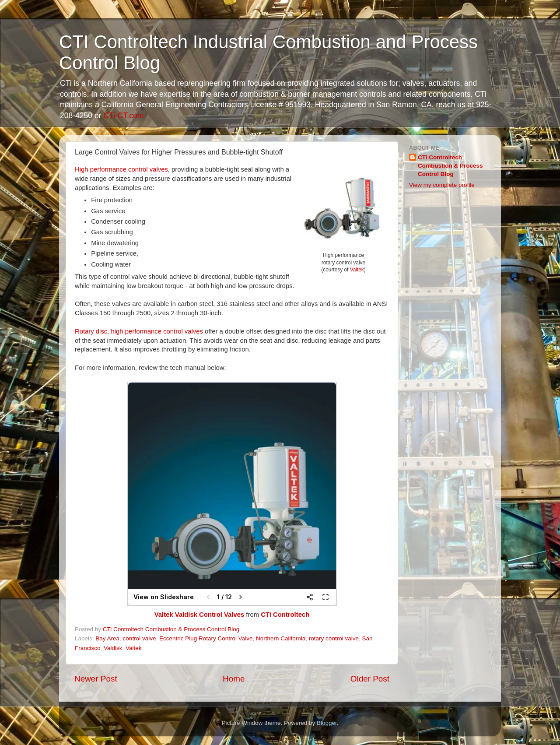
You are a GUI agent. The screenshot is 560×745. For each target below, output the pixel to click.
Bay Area (107, 638)
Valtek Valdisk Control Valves (199, 615)
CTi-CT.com (123, 116)
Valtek (357, 270)
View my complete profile (442, 185)
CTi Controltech (285, 615)
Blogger (327, 723)
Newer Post (96, 679)
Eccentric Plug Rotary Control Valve (206, 638)
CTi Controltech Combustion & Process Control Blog (450, 166)
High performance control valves (121, 169)
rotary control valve (334, 638)
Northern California (281, 638)
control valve (140, 638)
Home (234, 679)
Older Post (370, 679)
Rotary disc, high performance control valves (139, 331)
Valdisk (113, 648)
